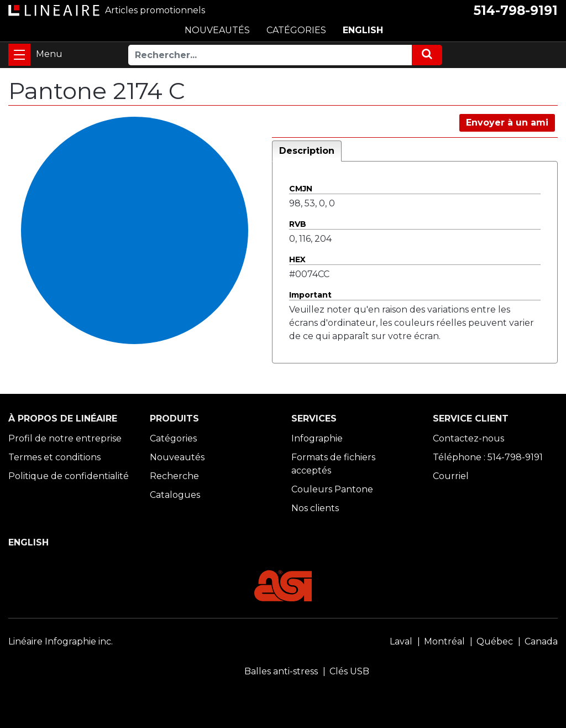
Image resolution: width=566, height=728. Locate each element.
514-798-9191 (516, 11)
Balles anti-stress (281, 671)
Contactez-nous (468, 438)
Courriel (451, 476)
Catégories (173, 438)
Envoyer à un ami (507, 123)
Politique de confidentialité (69, 476)
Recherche (174, 476)
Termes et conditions (54, 457)
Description (307, 151)
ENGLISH (363, 30)
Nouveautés (177, 457)
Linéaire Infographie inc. (61, 641)
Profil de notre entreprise (65, 438)
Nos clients (315, 508)
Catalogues (175, 495)
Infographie (317, 438)
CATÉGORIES (296, 30)
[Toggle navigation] (19, 55)
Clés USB (349, 671)
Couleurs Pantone (332, 489)
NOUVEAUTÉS (217, 30)
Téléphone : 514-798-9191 (488, 457)
